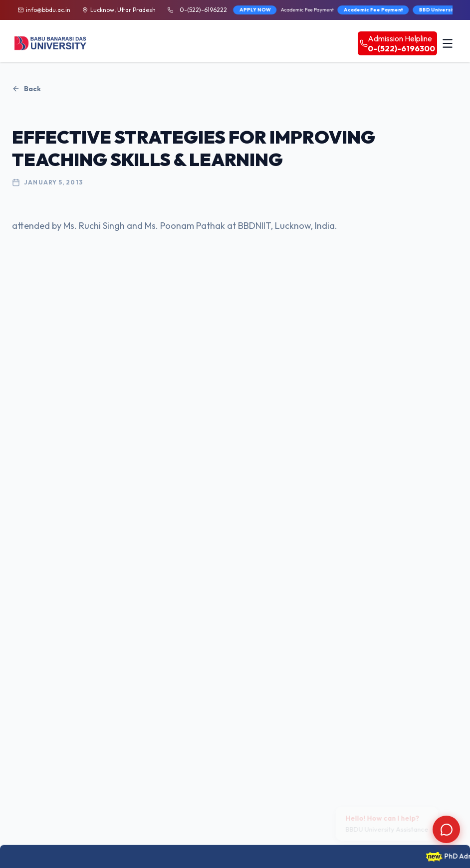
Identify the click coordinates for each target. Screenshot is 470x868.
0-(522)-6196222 (203, 10)
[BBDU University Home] (51, 43)
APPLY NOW (231, 10)
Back (26, 89)
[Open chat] (446, 829)
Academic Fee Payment (349, 10)
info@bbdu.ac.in (48, 10)
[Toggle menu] (448, 43)
